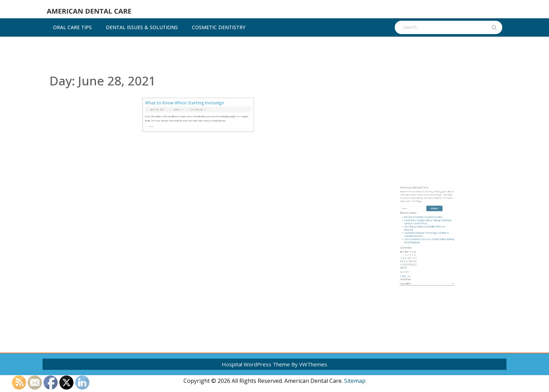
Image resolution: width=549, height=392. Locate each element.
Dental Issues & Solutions (142, 27)
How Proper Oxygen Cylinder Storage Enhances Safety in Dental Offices (428, 249)
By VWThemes (309, 364)
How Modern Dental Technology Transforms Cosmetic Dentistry (427, 256)
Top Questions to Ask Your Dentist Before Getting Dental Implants (428, 259)
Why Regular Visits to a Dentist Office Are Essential (426, 253)
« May (414, 278)
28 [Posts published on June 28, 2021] (413, 274)
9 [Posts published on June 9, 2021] (415, 269)
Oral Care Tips (72, 27)
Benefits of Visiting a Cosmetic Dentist (425, 246)
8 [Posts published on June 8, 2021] (414, 269)
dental (187, 90)
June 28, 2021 (176, 90)
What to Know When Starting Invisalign (191, 87)
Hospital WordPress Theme (256, 364)
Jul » (418, 278)
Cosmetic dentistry (219, 27)
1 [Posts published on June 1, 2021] (414, 267)
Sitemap (355, 381)
